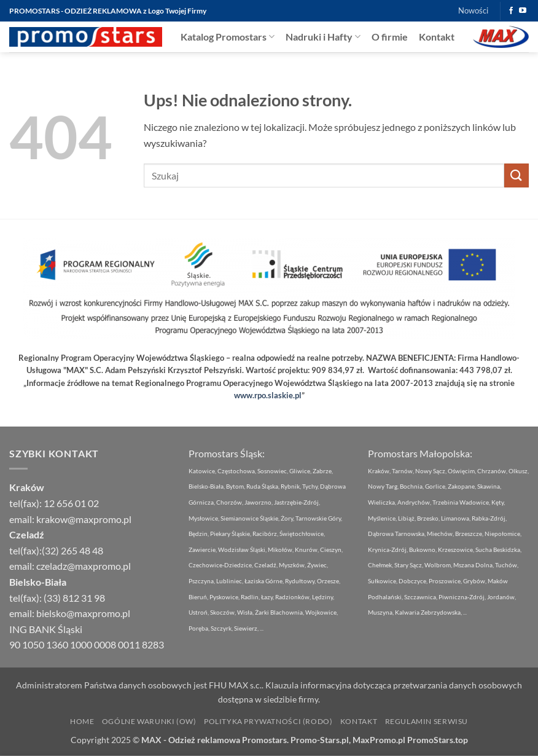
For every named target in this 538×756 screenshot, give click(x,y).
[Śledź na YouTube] (523, 11)
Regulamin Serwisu (427, 721)
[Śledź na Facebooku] (511, 11)
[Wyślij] (517, 175)
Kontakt (437, 37)
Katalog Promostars (228, 37)
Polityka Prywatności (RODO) (268, 721)
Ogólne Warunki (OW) (149, 721)
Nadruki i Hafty (323, 37)
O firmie (390, 37)
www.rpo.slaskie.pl (268, 395)
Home (82, 721)
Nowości (473, 10)
